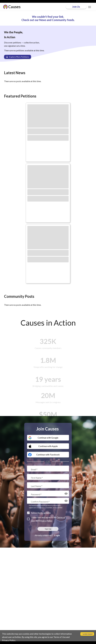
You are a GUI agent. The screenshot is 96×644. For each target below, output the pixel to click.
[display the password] (66, 494)
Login (57, 535)
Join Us (76, 7)
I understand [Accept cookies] (87, 634)
